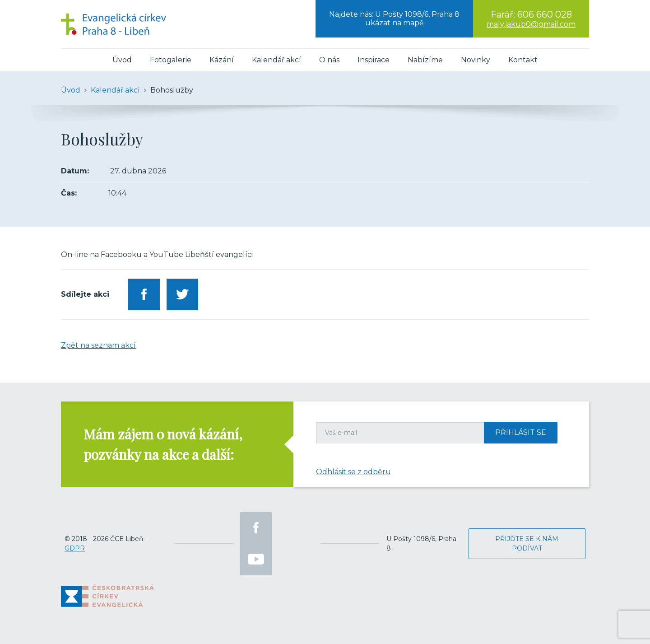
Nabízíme (425, 60)
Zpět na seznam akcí (98, 345)
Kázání (222, 60)
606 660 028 (545, 14)
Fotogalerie (171, 60)
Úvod (122, 60)
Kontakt (523, 60)
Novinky (476, 60)
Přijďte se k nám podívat (527, 544)
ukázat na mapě (395, 23)
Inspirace (374, 60)
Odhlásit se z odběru (353, 472)
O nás (329, 60)
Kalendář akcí (276, 60)
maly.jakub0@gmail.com (531, 24)
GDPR (75, 548)
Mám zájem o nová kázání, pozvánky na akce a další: (163, 444)
